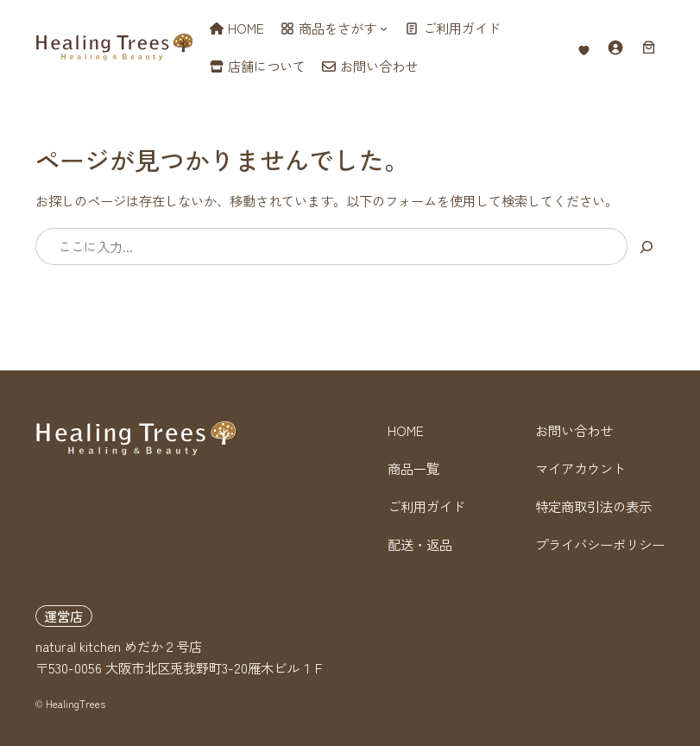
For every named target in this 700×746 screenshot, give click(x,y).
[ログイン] (615, 47)
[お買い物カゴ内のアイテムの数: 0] (649, 47)
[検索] (646, 247)
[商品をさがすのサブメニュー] (384, 28)
